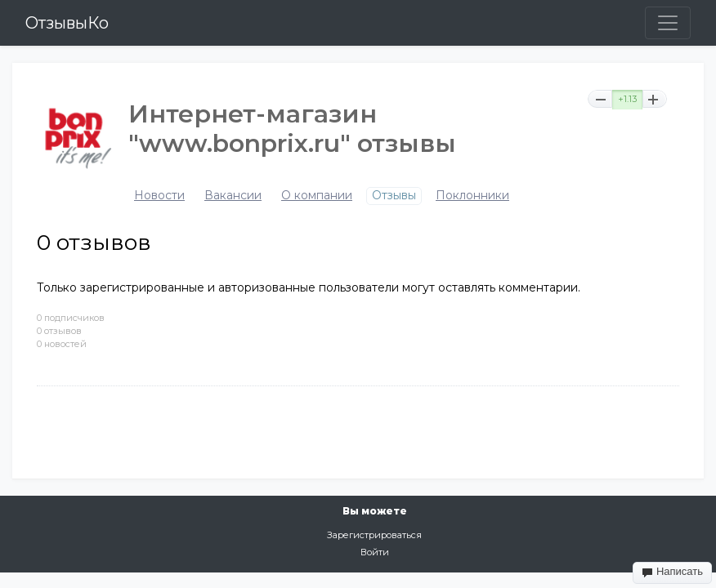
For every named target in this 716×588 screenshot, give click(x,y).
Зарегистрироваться (374, 535)
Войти (375, 552)
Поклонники (472, 196)
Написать (672, 572)
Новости (159, 196)
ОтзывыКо (67, 23)
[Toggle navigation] (668, 23)
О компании (317, 196)
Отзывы (394, 196)
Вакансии (233, 196)
